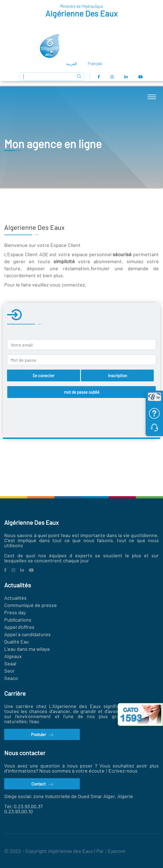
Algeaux (13, 656)
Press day (15, 612)
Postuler (42, 735)
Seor (10, 671)
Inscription (117, 375)
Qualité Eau (17, 642)
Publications (18, 620)
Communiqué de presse (31, 605)
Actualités (15, 598)
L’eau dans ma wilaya (27, 649)
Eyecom (117, 851)
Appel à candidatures (27, 634)
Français (95, 64)
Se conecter (43, 375)
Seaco (11, 678)
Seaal (10, 663)
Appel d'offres (19, 627)
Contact (42, 784)
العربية (72, 64)
